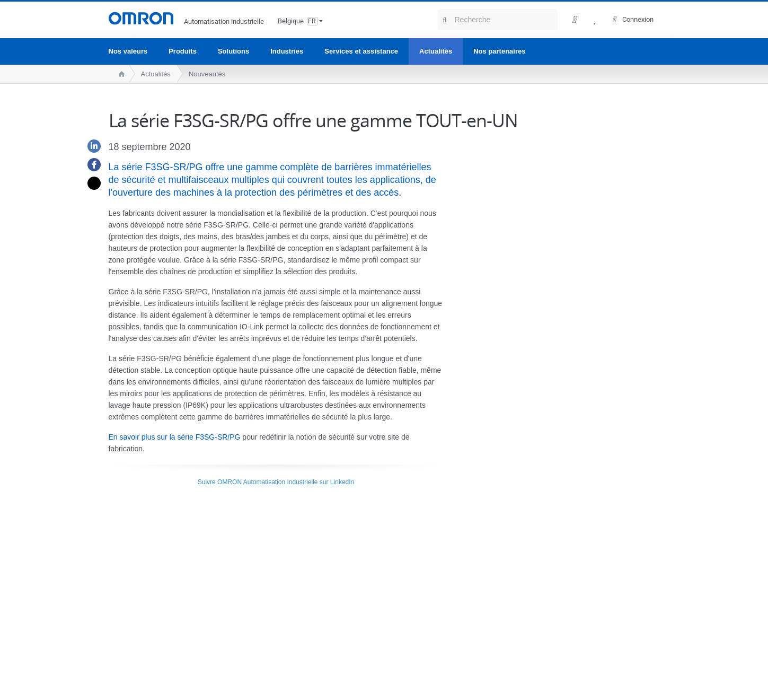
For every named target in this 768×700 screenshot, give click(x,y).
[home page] (119, 74)
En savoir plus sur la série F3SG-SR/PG (175, 437)
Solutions (233, 51)
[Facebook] (90, 165)
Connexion (638, 19)
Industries (287, 51)
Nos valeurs (128, 51)
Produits (183, 51)
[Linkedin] (90, 146)
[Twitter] (90, 183)
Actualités (436, 51)
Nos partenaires (499, 51)
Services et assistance (361, 51)
